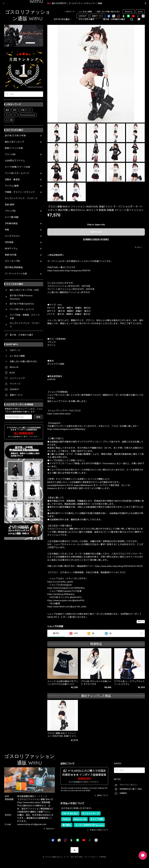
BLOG (140, 12)
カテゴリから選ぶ (63, 19)
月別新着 (9, 242)
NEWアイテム (11, 249)
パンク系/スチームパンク (17, 173)
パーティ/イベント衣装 (16, 274)
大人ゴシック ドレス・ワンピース (21, 198)
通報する (141, 621)
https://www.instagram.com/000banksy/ (66, 429)
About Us (129, 12)
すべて (56, 633)
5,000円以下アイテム (15, 161)
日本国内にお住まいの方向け (96, 239)
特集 (7, 230)
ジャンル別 (10, 154)
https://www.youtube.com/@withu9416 (66, 600)
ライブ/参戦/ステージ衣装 (17, 167)
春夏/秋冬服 (11, 255)
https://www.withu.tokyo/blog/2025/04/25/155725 (119, 566)
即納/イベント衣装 (14, 148)
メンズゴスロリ (12, 236)
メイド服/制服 (12, 217)
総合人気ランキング (14, 142)
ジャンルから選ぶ (88, 19)
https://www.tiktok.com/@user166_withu (67, 607)
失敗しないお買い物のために (108, 12)
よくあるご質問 (85, 12)
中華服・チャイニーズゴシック (20, 192)
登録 (38, 417)
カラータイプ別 (12, 261)
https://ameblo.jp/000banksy (61, 594)
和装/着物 (10, 205)
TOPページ (70, 12)
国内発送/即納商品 (14, 267)
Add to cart (96, 232)
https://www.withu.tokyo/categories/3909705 (69, 271)
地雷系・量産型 (12, 180)
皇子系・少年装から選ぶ (114, 19)
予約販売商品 (11, 224)
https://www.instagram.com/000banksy (66, 588)
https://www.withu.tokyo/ (59, 414)
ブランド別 (10, 211)
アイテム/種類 (12, 186)
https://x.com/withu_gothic (60, 582)
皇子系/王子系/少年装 (15, 136)
